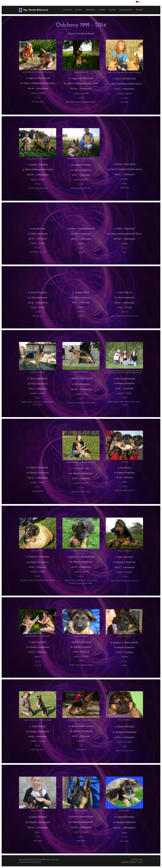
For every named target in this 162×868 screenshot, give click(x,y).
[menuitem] (64, 10)
